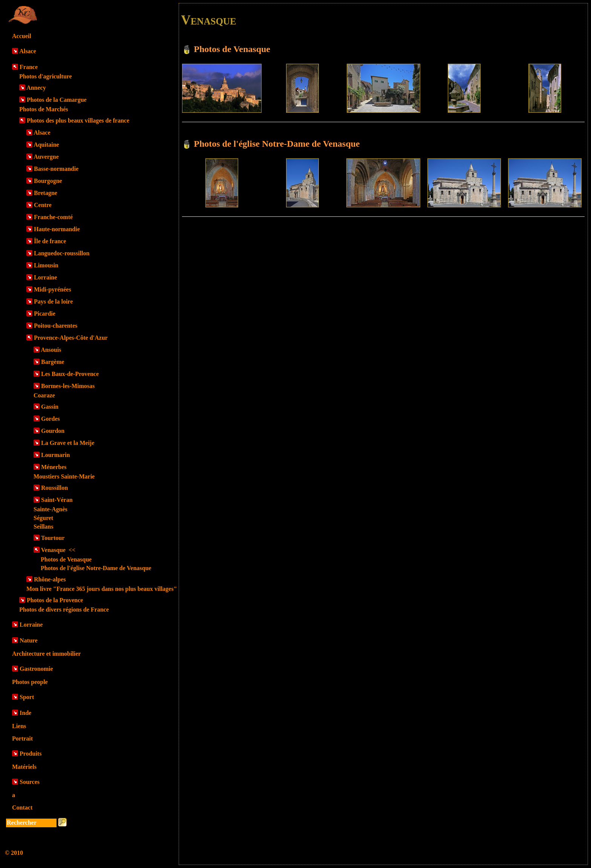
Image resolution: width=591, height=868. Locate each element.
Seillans (43, 527)
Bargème (53, 362)
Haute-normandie (57, 229)
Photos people (30, 682)
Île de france (50, 241)
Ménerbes (54, 467)
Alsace (28, 51)
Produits (31, 754)
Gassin (50, 407)
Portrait (22, 738)
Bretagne (46, 193)
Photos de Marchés (44, 109)
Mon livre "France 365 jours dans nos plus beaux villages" (102, 589)
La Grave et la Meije (68, 443)
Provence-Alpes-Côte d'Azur (71, 338)
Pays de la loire (53, 301)
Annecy (36, 88)
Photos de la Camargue (57, 100)
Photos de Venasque (66, 559)
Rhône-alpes (50, 579)
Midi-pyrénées (53, 289)
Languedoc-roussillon (62, 253)
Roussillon (54, 488)
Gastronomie (36, 669)
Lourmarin (55, 455)
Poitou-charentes (56, 326)
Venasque (58, 550)
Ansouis (51, 350)
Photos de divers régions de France (64, 610)
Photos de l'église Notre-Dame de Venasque (96, 568)
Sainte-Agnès (51, 509)
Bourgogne (48, 181)
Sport (27, 697)
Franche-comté (53, 217)
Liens (19, 726)
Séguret (43, 518)
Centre (43, 205)
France (29, 67)
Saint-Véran (57, 500)
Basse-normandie (56, 169)
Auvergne (46, 157)
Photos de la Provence (55, 600)
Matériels (24, 767)
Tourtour (53, 538)
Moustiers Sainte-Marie (64, 476)
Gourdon (53, 431)
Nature (29, 640)
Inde (25, 713)
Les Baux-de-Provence (70, 374)
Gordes (51, 419)
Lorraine (45, 277)
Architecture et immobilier (46, 654)
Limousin (46, 265)
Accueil (22, 36)
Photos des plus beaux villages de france (78, 120)
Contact (22, 807)
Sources (30, 782)
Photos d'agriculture (46, 76)
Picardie (45, 314)
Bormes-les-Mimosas (68, 386)
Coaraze (44, 395)
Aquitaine (46, 145)
